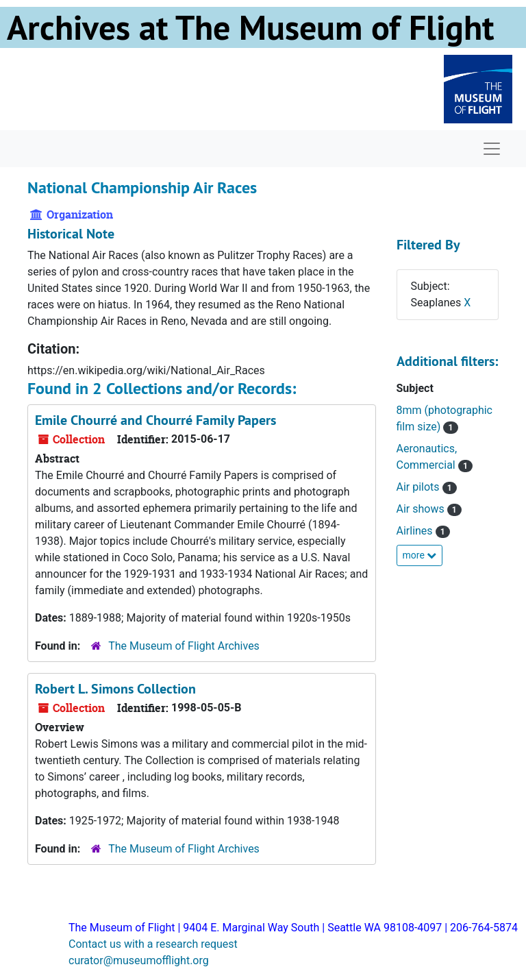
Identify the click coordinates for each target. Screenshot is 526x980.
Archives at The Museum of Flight (250, 27)
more (420, 555)
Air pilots (419, 487)
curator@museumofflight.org (139, 960)
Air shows (422, 509)
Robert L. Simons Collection (115, 689)
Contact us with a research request (153, 944)
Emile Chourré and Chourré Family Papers (155, 420)
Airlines (416, 531)
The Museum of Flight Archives (184, 646)
